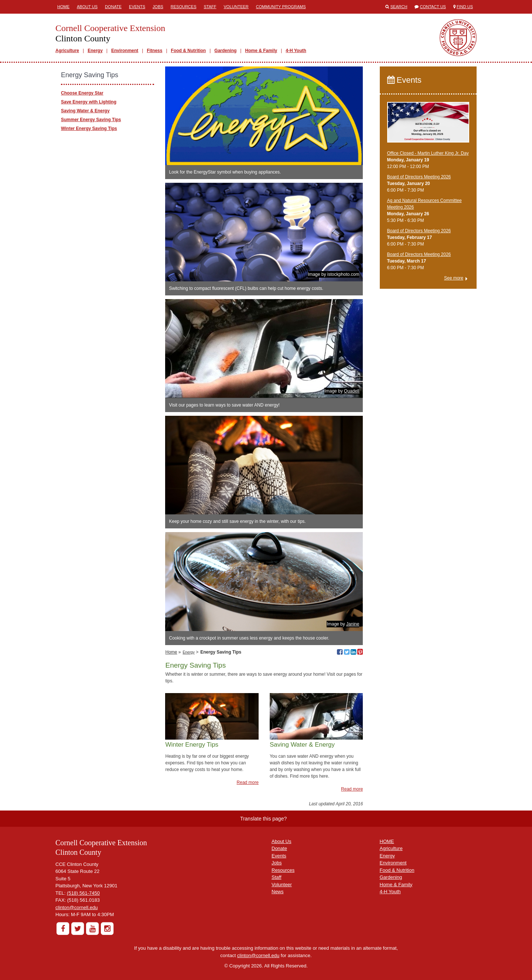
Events (137, 7)
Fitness (154, 51)
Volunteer (236, 7)
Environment (125, 51)
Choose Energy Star (82, 93)
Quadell (352, 391)
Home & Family (261, 51)
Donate (113, 7)
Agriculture (67, 51)
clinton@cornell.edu (76, 907)
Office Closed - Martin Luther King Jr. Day (428, 153)
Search (399, 7)
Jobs (158, 7)
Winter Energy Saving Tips (89, 129)
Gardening (225, 51)
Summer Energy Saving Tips (91, 120)
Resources (184, 7)
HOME (387, 841)
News (278, 892)
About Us (87, 7)
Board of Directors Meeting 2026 (419, 177)
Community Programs (281, 7)
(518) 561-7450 (83, 893)
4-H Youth (296, 51)
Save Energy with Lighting (89, 102)
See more (454, 278)
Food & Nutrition (189, 51)
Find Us (465, 7)
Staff (210, 7)
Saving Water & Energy (85, 111)
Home (63, 7)
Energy (95, 51)
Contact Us (433, 7)
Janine (353, 624)
